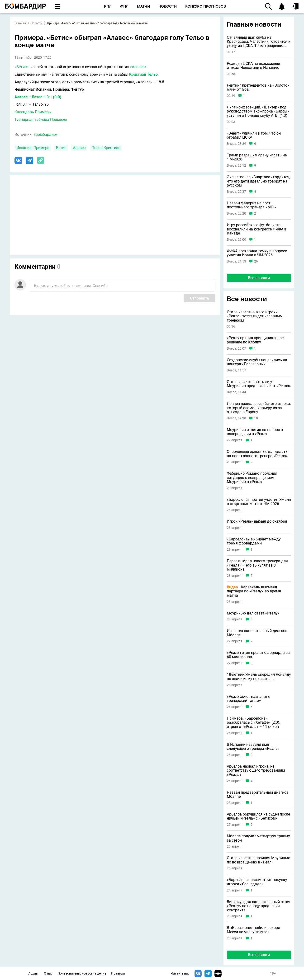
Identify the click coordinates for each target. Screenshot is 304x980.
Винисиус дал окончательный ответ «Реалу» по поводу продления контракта (259, 906)
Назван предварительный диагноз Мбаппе (258, 795)
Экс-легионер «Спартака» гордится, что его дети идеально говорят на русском (258, 181)
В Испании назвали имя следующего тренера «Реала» (253, 747)
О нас (48, 973)
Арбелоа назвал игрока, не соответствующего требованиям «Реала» (256, 771)
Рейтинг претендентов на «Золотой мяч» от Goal (258, 87)
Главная (20, 23)
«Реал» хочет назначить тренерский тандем (248, 699)
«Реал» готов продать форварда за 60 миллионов (258, 655)
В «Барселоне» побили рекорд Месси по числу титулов (254, 930)
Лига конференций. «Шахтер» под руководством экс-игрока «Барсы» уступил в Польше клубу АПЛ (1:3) (258, 111)
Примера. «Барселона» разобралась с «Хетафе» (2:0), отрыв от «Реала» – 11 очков (253, 723)
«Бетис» (21, 67)
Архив (33, 973)
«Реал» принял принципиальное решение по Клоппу (255, 340)
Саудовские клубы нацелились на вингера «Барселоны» (257, 362)
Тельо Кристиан (106, 148)
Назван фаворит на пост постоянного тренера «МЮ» (251, 205)
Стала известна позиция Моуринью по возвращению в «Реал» (259, 860)
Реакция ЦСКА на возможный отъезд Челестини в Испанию (253, 66)
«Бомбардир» (46, 134)
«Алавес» (138, 67)
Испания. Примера (33, 148)
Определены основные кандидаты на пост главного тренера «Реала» (258, 454)
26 (256, 261)
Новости (36, 23)
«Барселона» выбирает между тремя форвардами (254, 541)
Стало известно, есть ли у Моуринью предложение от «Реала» (259, 384)
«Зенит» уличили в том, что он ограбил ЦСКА (254, 135)
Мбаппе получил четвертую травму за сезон (258, 838)
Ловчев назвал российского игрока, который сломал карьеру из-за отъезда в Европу (259, 408)
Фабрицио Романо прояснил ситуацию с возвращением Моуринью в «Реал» (252, 478)
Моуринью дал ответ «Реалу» (253, 613)
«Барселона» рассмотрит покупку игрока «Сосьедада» (257, 882)
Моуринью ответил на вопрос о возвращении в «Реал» (255, 432)
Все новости (259, 278)
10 (256, 418)
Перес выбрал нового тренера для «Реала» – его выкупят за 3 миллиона (257, 565)
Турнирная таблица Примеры (41, 120)
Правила (118, 973)
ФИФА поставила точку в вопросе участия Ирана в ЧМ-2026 (257, 253)
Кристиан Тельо (143, 74)
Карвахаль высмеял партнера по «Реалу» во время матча (254, 591)
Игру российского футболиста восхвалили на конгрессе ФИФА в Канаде (257, 229)
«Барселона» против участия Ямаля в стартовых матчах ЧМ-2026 (259, 502)
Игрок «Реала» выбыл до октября (257, 521)
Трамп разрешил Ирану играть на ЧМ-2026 (257, 157)
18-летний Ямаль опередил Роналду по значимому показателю (259, 677)
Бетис (61, 148)
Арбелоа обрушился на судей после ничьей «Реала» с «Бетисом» (258, 816)
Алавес (79, 148)
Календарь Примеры (33, 112)
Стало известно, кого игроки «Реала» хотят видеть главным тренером (255, 316)
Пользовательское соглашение (82, 973)
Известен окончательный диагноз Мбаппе (257, 633)
